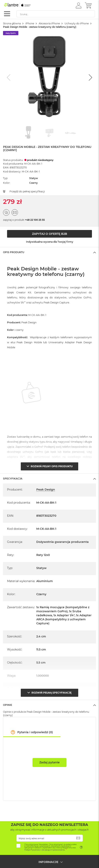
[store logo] (21, 5)
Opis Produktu (14, 252)
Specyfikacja (13, 479)
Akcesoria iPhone (49, 23)
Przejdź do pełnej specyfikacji (27, 191)
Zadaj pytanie (49, 762)
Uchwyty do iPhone (77, 23)
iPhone (30, 23)
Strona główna (12, 23)
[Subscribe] (78, 838)
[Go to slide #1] (29, 133)
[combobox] (56, 14)
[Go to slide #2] (50, 133)
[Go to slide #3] (71, 133)
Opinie (8, 705)
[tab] (49, 252)
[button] (79, 5)
